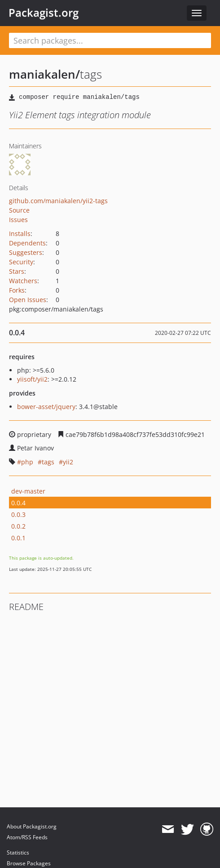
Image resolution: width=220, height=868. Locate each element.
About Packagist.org (32, 826)
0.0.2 (18, 526)
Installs (20, 234)
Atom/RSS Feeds (27, 837)
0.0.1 (18, 538)
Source (19, 210)
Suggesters (26, 252)
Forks (17, 290)
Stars (17, 271)
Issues (18, 220)
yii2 (68, 462)
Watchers (23, 281)
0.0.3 (18, 514)
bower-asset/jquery (46, 407)
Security (21, 262)
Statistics (18, 852)
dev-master (28, 491)
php (27, 462)
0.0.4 (18, 503)
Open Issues (28, 300)
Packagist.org (44, 13)
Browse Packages (29, 863)
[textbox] (110, 40)
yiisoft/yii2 (32, 379)
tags (48, 462)
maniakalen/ (44, 74)
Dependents (27, 243)
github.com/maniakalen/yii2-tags (58, 201)
